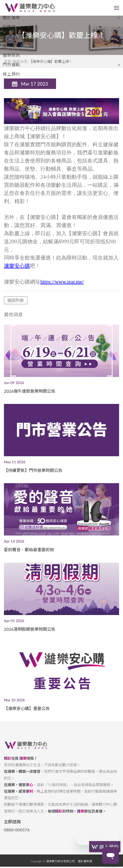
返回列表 (16, 304)
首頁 (8, 61)
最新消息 (20, 61)
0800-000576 (17, 834)
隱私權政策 (85, 865)
